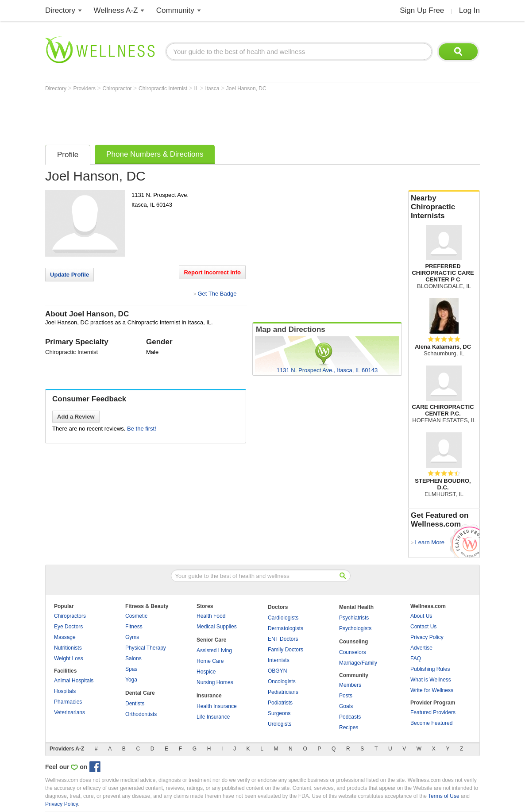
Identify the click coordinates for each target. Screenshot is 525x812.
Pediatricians (283, 692)
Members (350, 685)
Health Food (211, 616)
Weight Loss (69, 658)
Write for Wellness (432, 690)
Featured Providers (433, 712)
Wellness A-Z (116, 10)
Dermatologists (286, 628)
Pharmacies (68, 702)
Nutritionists (68, 648)
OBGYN (277, 671)
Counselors (353, 652)
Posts (346, 696)
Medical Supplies (217, 627)
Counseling (353, 642)
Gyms (132, 637)
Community (175, 10)
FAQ (416, 658)
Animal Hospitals (74, 681)
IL (197, 89)
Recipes (349, 727)
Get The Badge (217, 294)
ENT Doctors (283, 639)
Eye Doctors (68, 627)
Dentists (135, 704)
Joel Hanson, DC (246, 89)
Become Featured (431, 723)
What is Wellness (431, 680)
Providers (85, 89)
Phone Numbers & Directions (155, 154)
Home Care (210, 661)
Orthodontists (141, 714)
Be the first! (142, 429)
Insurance (209, 696)
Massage (65, 637)
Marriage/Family (358, 663)
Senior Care (211, 640)
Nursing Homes (215, 682)
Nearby (444, 207)
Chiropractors (70, 616)
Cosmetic (136, 616)
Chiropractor (118, 89)
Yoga (131, 680)
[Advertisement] (206, 116)
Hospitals (65, 691)
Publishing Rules (430, 669)
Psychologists (355, 628)
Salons (133, 658)
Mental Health (356, 607)
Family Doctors (286, 650)
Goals (346, 706)
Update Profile (69, 275)
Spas (131, 669)
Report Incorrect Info (212, 272)
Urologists (280, 724)
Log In (469, 10)
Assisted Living (214, 650)
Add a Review (76, 417)
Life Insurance (213, 717)
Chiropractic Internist (164, 89)
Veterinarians (69, 712)
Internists (279, 660)
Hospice (206, 672)
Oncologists (282, 681)
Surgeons (279, 713)
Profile (68, 155)
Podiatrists (280, 703)
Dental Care (140, 693)
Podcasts (350, 717)
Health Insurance (217, 706)
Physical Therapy (146, 648)
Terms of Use (444, 796)
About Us (421, 616)
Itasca (213, 89)
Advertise (421, 648)
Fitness (134, 627)
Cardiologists (283, 618)
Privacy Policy (427, 637)
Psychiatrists (354, 618)
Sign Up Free (422, 10)
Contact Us (423, 627)
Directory (60, 10)
